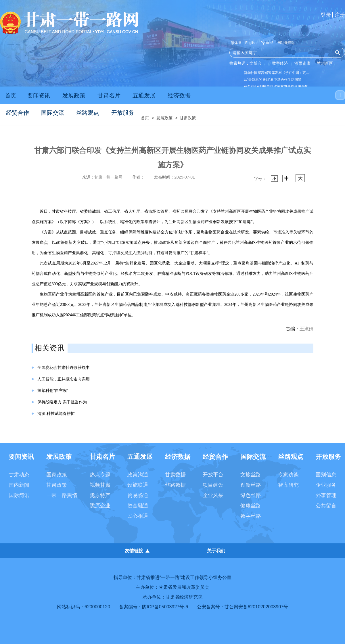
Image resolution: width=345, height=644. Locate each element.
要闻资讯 (39, 95)
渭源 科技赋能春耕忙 (56, 413)
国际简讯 (19, 495)
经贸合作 (18, 113)
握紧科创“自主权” (53, 390)
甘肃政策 (188, 118)
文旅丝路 (251, 475)
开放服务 (123, 113)
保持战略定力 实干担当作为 (62, 402)
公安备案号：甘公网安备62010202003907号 (243, 607)
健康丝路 (251, 506)
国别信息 (326, 475)
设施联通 (138, 485)
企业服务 (326, 485)
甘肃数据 (175, 475)
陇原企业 (100, 506)
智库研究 (288, 485)
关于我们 (216, 551)
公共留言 (326, 506)
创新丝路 (251, 485)
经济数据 (179, 95)
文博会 (256, 63)
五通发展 (144, 95)
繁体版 (236, 43)
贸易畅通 (138, 495)
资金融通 (138, 506)
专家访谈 (288, 475)
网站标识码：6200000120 (84, 607)
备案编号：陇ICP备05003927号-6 (154, 607)
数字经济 (280, 63)
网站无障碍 (286, 43)
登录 (326, 15)
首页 (11, 95)
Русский (267, 43)
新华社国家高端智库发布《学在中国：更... (276, 73)
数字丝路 (251, 516)
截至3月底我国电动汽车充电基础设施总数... (277, 87)
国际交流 (53, 113)
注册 (340, 15)
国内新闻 (19, 485)
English (251, 43)
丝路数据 (175, 485)
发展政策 (74, 95)
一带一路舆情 (62, 495)
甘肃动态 (19, 475)
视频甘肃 (100, 485)
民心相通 (138, 516)
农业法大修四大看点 (259, 107)
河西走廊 (302, 63)
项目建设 (213, 485)
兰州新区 (325, 63)
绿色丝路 (251, 495)
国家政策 (57, 475)
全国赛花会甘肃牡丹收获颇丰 (64, 367)
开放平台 (213, 475)
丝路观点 (88, 113)
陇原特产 (100, 495)
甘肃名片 (109, 95)
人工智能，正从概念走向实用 (64, 379)
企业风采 (213, 495)
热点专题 (100, 475)
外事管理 (326, 495)
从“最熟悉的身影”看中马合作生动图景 (273, 80)
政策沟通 (138, 475)
